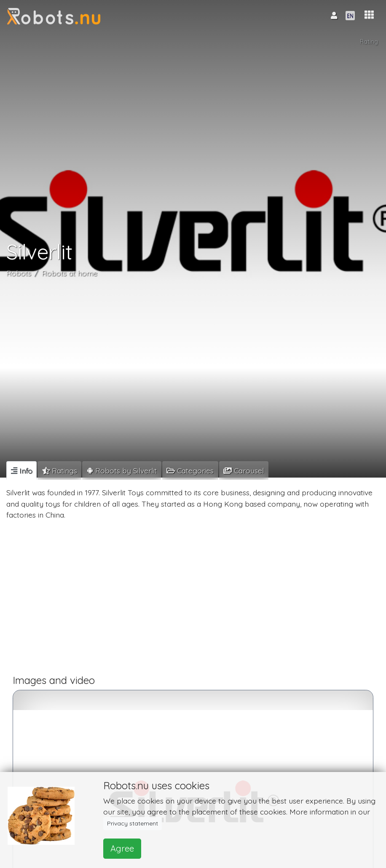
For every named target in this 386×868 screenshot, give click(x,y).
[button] (369, 15)
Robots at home (70, 273)
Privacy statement (133, 823)
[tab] (21, 470)
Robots (19, 273)
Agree (122, 848)
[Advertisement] (193, 601)
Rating (369, 42)
